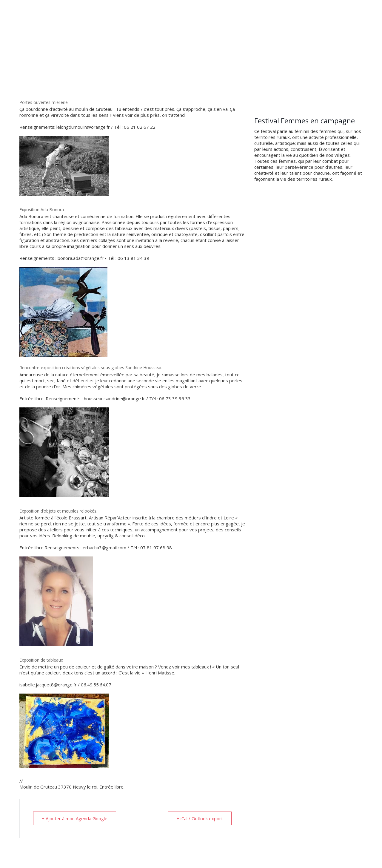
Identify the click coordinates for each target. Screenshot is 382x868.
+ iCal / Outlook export (200, 818)
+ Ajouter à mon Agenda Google (75, 818)
